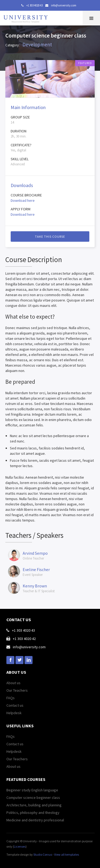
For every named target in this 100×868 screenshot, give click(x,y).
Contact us (15, 705)
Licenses (20, 846)
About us (13, 683)
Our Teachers (17, 690)
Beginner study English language (32, 790)
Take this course (50, 236)
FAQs (11, 698)
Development (37, 44)
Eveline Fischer (36, 569)
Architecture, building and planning (34, 805)
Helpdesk (14, 713)
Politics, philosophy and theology (33, 813)
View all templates (67, 854)
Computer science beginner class (33, 798)
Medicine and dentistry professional (35, 820)
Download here (23, 200)
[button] (91, 18)
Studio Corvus (43, 854)
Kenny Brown (35, 586)
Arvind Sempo (35, 553)
